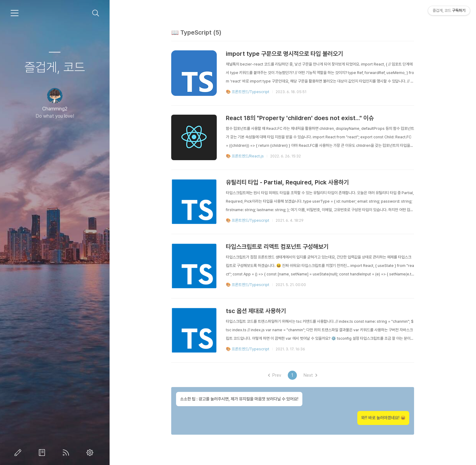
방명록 (43, 453)
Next (310, 375)
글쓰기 (19, 453)
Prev (275, 375)
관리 (91, 453)
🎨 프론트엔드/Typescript (248, 92)
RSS (67, 453)
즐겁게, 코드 (55, 67)
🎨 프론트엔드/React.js (245, 156)
